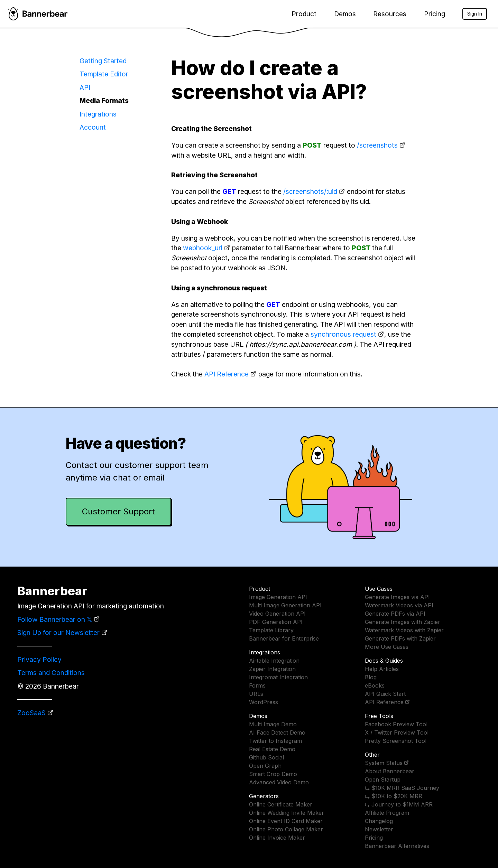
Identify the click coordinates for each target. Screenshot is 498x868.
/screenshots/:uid (310, 192)
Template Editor (104, 74)
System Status (384, 763)
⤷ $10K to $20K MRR (394, 796)
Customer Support (118, 511)
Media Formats (104, 101)
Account (93, 127)
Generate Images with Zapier (403, 622)
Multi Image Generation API (285, 605)
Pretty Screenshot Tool (396, 741)
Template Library (271, 630)
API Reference (227, 374)
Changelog (379, 821)
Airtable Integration (274, 661)
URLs (256, 694)
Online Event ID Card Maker (286, 821)
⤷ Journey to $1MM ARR (399, 804)
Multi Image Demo (273, 724)
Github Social (266, 757)
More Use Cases (387, 647)
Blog (371, 677)
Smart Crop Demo (273, 774)
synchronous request (343, 334)
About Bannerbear (390, 771)
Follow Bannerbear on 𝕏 (55, 619)
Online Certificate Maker (281, 804)
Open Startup (383, 780)
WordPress (264, 702)
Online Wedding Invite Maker (287, 813)
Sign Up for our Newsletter (58, 633)
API (85, 87)
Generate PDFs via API (395, 614)
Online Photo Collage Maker (286, 829)
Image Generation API (278, 597)
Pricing (435, 14)
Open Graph (265, 766)
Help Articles (382, 669)
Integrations (98, 114)
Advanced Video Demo (279, 782)
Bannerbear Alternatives (397, 846)
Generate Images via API (397, 597)
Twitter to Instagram (275, 741)
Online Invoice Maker (277, 838)
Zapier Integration (272, 669)
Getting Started (103, 61)
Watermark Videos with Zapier (404, 630)
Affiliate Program (387, 813)
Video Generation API (277, 614)
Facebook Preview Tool (396, 724)
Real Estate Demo (272, 749)
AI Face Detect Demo (277, 732)
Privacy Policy (39, 660)
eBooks (375, 685)
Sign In (475, 14)
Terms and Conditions (51, 673)
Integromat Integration (278, 677)
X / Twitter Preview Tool (397, 732)
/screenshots (377, 145)
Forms (257, 685)
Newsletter (379, 829)
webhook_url (203, 248)
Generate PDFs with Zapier (400, 638)
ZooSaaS (31, 713)
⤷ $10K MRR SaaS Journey (402, 788)
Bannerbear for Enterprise (284, 638)
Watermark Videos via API (399, 605)
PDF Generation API (276, 622)
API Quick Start (385, 694)
